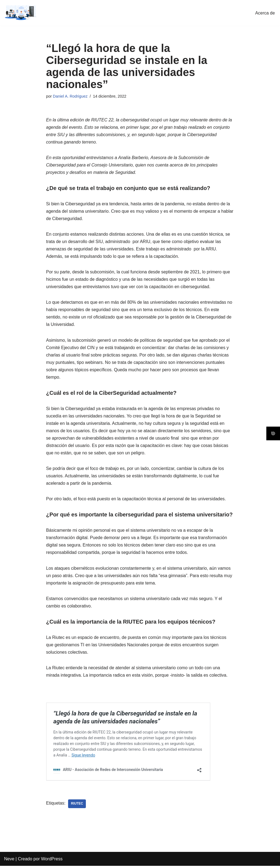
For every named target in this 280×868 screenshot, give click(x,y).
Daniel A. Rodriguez (70, 96)
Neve (9, 861)
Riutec (77, 806)
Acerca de (265, 13)
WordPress (52, 861)
